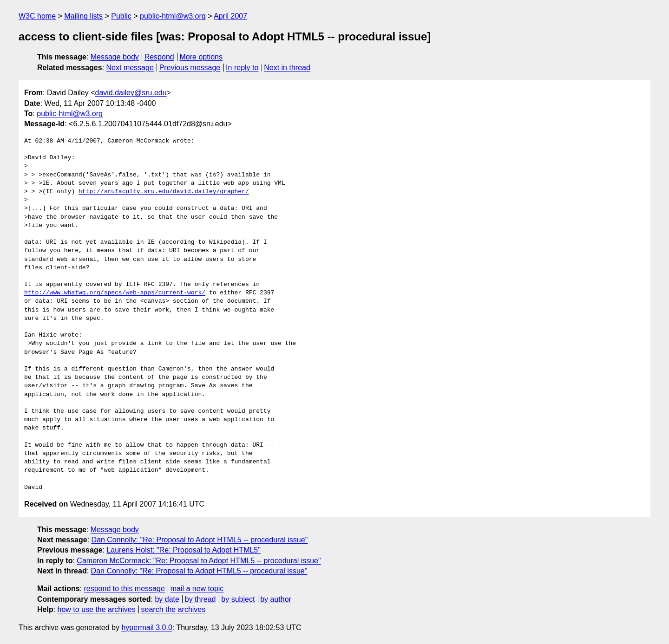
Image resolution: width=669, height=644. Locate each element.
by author (276, 599)
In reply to (242, 68)
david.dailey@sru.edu (131, 93)
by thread (200, 599)
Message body (115, 57)
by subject (238, 599)
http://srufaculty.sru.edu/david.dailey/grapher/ (164, 192)
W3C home (37, 16)
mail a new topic (197, 589)
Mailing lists (83, 16)
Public (121, 16)
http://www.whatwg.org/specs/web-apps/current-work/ (115, 293)
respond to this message (124, 589)
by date (167, 599)
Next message (130, 68)
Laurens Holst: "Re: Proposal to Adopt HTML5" (184, 550)
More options (201, 57)
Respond (159, 57)
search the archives (174, 609)
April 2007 (230, 16)
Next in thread (287, 68)
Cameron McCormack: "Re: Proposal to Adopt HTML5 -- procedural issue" (199, 561)
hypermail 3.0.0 (147, 628)
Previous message (190, 68)
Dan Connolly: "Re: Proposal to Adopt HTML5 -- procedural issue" (200, 540)
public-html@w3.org (173, 16)
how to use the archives (97, 609)
